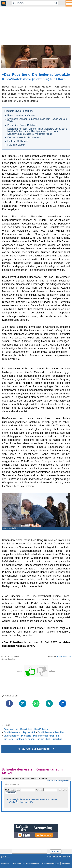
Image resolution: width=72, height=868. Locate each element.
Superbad (57, 739)
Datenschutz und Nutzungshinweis (26, 864)
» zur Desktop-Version (59, 857)
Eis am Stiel (43, 739)
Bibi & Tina (26, 729)
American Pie (11, 729)
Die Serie (9, 739)
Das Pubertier (42, 729)
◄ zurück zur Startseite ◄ (36, 749)
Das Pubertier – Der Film (51, 732)
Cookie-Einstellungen (51, 864)
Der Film (55, 736)
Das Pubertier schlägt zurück (20, 732)
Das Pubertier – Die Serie (17, 736)
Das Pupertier (41, 736)
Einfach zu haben (25, 739)
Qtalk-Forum (6, 857)
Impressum (5, 864)
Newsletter (66, 864)
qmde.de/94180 (64, 656)
